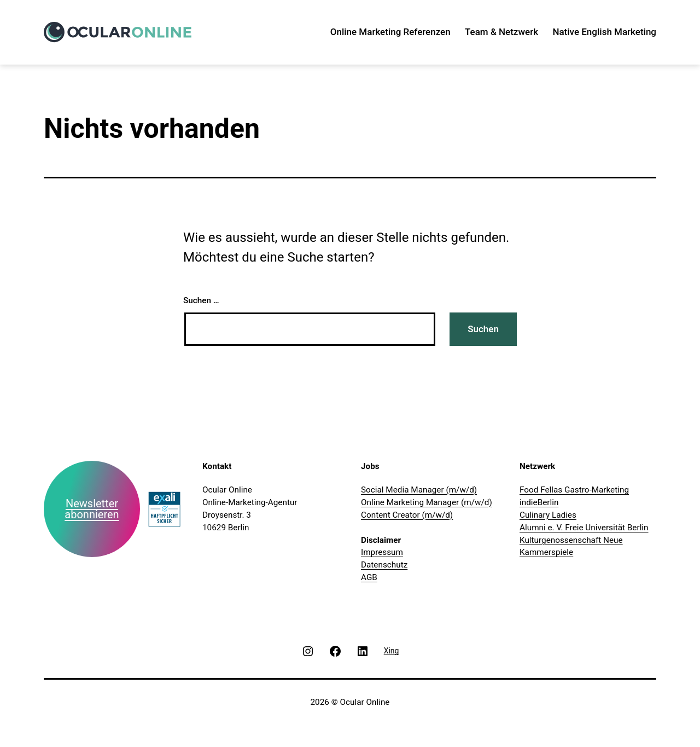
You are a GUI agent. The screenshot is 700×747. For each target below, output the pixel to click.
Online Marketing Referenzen (390, 32)
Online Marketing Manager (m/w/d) (427, 502)
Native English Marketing (604, 32)
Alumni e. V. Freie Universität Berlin (584, 528)
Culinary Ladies (548, 515)
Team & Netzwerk (501, 32)
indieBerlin (539, 502)
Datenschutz (384, 565)
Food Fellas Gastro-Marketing (574, 490)
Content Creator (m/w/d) (407, 515)
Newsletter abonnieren (92, 509)
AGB (369, 577)
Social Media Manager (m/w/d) (419, 490)
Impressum (382, 552)
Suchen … (201, 300)
